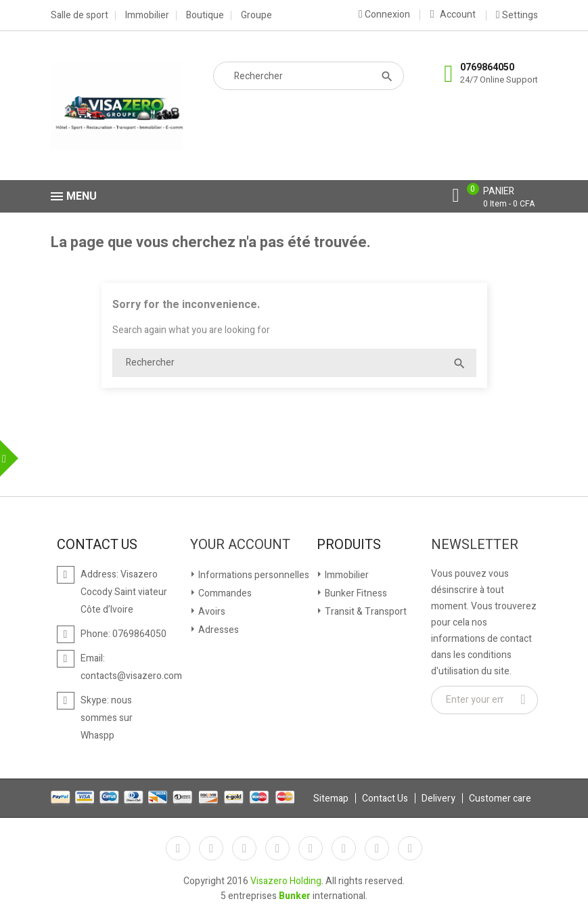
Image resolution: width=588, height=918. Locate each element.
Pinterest (311, 848)
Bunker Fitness (355, 593)
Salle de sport (80, 16)
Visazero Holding (286, 881)
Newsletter (475, 545)
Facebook (178, 848)
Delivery (438, 799)
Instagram (377, 848)
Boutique (205, 16)
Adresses (218, 630)
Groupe (256, 16)
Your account (240, 545)
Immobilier (147, 16)
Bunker (295, 896)
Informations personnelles (253, 575)
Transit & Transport (365, 612)
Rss (244, 848)
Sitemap (331, 799)
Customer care (500, 799)
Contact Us (385, 799)
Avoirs (211, 612)
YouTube (277, 848)
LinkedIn (410, 848)
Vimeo (344, 848)
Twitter (211, 848)
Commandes (224, 593)
